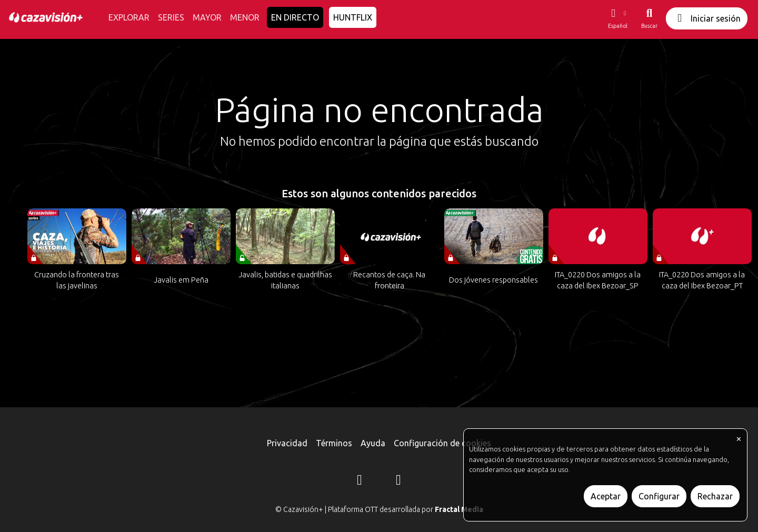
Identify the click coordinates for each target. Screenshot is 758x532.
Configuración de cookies (442, 443)
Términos (334, 443)
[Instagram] (360, 481)
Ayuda (373, 443)
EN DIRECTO (295, 17)
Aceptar (606, 496)
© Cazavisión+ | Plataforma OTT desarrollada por (379, 509)
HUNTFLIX (353, 17)
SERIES (171, 17)
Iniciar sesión (707, 18)
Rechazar (715, 496)
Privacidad (287, 443)
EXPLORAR (129, 17)
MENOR (245, 17)
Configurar (659, 496)
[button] (617, 18)
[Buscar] (649, 18)
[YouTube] (398, 481)
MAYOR (207, 17)
